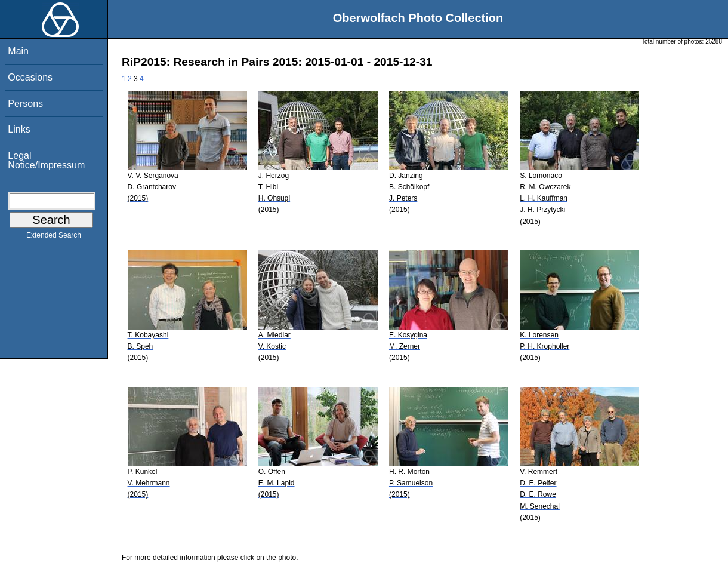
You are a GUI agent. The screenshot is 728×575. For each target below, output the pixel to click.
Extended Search (54, 238)
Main (18, 51)
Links (19, 129)
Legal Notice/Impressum (46, 160)
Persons (25, 104)
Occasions (30, 77)
